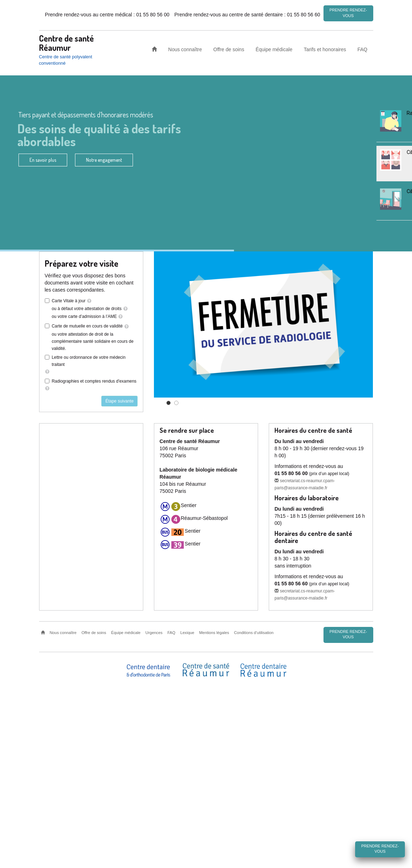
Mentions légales (214, 633)
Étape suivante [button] (119, 401)
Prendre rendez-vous (348, 13)
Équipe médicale (274, 49)
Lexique (187, 633)
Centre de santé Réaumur (66, 43)
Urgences (154, 633)
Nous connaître (185, 49)
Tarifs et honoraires (325, 49)
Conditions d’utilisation (254, 633)
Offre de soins (229, 49)
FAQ (362, 49)
